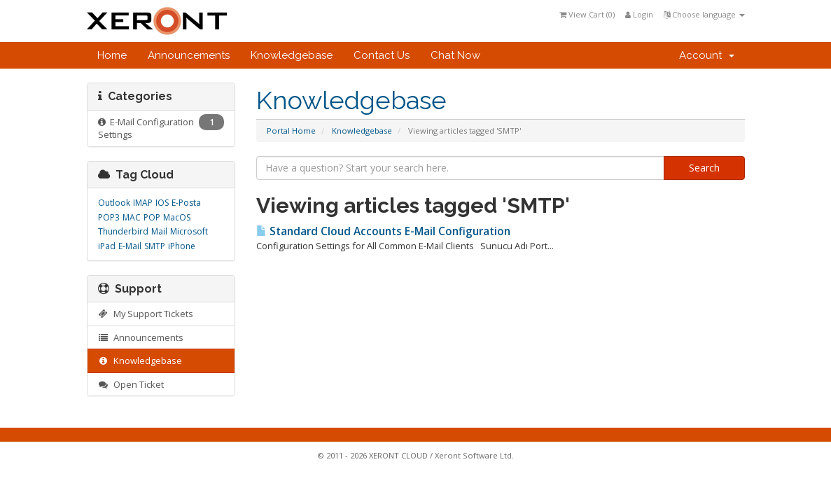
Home (112, 55)
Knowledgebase (292, 55)
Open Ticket (131, 384)
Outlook (114, 203)
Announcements (189, 55)
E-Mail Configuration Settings (161, 128)
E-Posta (186, 203)
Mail (159, 231)
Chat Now (455, 55)
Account (707, 55)
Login (639, 14)
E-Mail (130, 246)
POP (152, 217)
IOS (162, 203)
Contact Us (382, 55)
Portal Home (291, 131)
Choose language (704, 14)
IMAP (143, 203)
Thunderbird (123, 231)
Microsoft (189, 231)
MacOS (177, 217)
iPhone (182, 246)
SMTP (155, 246)
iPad (107, 246)
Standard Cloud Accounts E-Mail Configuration (383, 231)
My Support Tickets (146, 314)
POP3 (109, 217)
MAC (132, 217)
